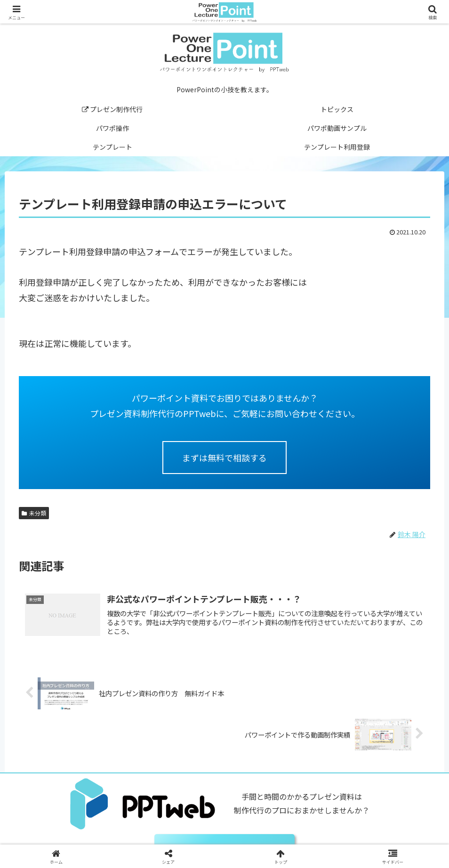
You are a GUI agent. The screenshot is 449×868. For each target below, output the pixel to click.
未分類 (34, 513)
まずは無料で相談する (224, 458)
